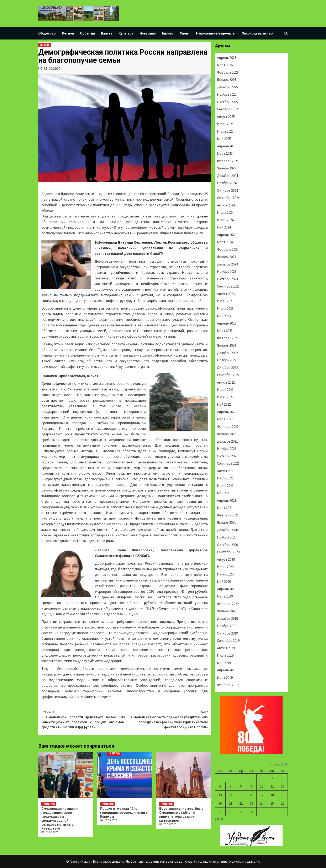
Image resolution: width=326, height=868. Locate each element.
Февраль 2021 (228, 515)
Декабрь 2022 (227, 353)
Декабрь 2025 (227, 87)
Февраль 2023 (228, 338)
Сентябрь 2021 (228, 463)
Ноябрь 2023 (227, 272)
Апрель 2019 (227, 670)
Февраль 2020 (228, 604)
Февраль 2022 (228, 427)
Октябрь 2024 (227, 190)
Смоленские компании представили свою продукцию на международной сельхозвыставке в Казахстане (60, 819)
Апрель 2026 (227, 58)
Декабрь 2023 (227, 264)
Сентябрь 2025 (228, 109)
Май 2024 (224, 227)
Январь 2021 (227, 522)
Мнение (44, 45)
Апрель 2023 (227, 323)
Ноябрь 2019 (227, 626)
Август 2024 (226, 205)
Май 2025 (224, 139)
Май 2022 (224, 404)
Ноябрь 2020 (227, 537)
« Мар (219, 819)
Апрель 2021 (227, 500)
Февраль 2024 (228, 249)
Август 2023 (226, 294)
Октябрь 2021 (227, 456)
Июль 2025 (225, 124)
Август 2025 (226, 117)
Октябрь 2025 (227, 102)
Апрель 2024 (227, 235)
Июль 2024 (225, 212)
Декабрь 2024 (227, 176)
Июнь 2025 (225, 131)
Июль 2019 (225, 655)
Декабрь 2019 (227, 619)
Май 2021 (224, 493)
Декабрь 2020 (227, 530)
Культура (126, 33)
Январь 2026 (227, 80)
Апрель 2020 (227, 589)
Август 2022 (226, 382)
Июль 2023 (225, 301)
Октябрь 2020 (227, 545)
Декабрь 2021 (227, 441)
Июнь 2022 (225, 397)
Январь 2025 (227, 168)
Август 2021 (226, 471)
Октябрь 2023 (227, 279)
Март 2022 (225, 419)
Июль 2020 (225, 567)
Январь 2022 (227, 434)
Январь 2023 (227, 345)
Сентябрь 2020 (228, 552)
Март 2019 (225, 678)
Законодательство (257, 33)
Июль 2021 (225, 478)
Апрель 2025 (227, 146)
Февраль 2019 (228, 685)
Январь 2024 (227, 257)
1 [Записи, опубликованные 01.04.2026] (241, 778)
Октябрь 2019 (227, 633)
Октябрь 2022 (227, 368)
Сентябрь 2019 (228, 641)
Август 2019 (226, 648)
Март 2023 (225, 331)
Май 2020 (224, 582)
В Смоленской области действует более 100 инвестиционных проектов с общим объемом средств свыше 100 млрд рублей (83, 719)
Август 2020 (226, 559)
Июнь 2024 (225, 220)
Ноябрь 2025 (227, 94)
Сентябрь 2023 (228, 286)
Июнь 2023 (225, 309)
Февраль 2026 (228, 72)
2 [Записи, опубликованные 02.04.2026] (251, 778)
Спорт (185, 33)
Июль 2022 (225, 390)
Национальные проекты (216, 33)
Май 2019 (224, 663)
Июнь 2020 (225, 574)
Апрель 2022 (227, 412)
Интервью (148, 33)
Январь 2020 (227, 611)
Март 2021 (225, 508)
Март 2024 (225, 242)
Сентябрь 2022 (228, 375)
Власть (107, 33)
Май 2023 (224, 316)
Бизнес (168, 33)
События (87, 33)
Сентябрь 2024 (228, 198)
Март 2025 (225, 153)
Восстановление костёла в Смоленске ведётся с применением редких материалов (181, 815)
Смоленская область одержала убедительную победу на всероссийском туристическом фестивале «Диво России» (166, 719)
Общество (47, 33)
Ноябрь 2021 (227, 449)
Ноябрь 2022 (227, 360)
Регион (68, 33)
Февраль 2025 (228, 161)
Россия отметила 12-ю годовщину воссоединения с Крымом (124, 813)
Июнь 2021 (225, 486)
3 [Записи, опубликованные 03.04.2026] (262, 778)
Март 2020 (225, 596)
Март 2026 (225, 65)
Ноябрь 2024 (227, 183)
